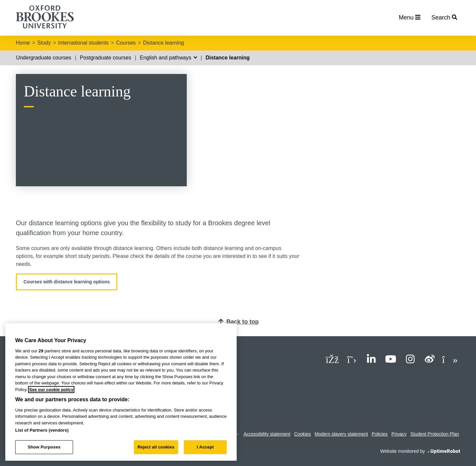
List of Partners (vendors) (42, 430)
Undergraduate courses (43, 58)
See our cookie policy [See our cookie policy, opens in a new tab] (51, 390)
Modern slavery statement (341, 434)
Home (23, 43)
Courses (126, 43)
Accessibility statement (267, 434)
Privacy (399, 434)
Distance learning (164, 43)
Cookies (303, 434)
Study (44, 43)
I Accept (205, 447)
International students (83, 43)
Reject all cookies (156, 447)
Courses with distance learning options (67, 282)
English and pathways (168, 58)
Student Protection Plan (435, 434)
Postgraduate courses (105, 58)
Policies (379, 434)
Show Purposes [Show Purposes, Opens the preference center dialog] (44, 447)
